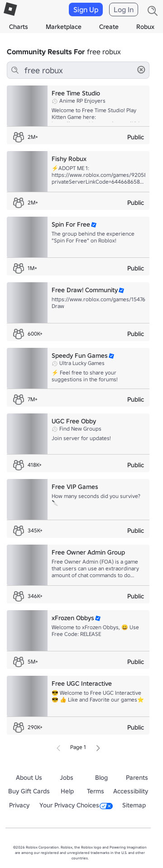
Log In (124, 9)
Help (67, 791)
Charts (19, 27)
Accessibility (131, 791)
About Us (29, 778)
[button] (141, 70)
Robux (145, 27)
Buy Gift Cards (29, 791)
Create (109, 27)
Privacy (19, 805)
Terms (96, 791)
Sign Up (86, 9)
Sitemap (134, 805)
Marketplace (64, 27)
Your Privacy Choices (76, 805)
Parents (137, 778)
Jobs (67, 778)
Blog (101, 778)
